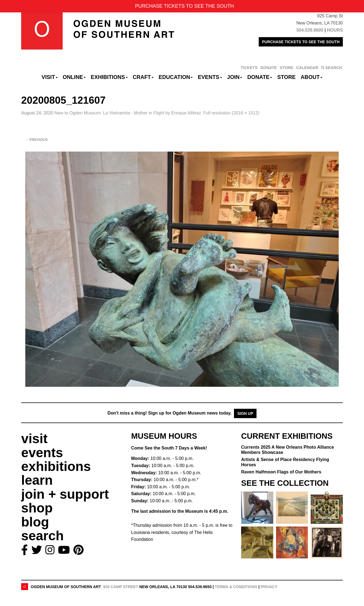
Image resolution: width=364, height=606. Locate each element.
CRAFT (143, 77)
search (42, 536)
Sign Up (245, 413)
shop (37, 508)
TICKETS (249, 68)
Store (287, 77)
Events (210, 77)
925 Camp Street (121, 587)
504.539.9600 (310, 30)
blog (35, 522)
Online (74, 77)
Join (235, 77)
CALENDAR (307, 68)
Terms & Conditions (236, 587)
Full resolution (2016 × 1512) (231, 113)
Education (176, 77)
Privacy (269, 587)
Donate (260, 77)
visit (34, 439)
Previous (36, 140)
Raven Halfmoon (281, 472)
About (312, 77)
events (42, 453)
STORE (286, 68)
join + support (65, 494)
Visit (50, 77)
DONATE (269, 68)
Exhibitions (109, 77)
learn (37, 480)
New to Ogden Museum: (128, 113)
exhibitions (56, 466)
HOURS (335, 30)
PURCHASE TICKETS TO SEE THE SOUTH (301, 42)
